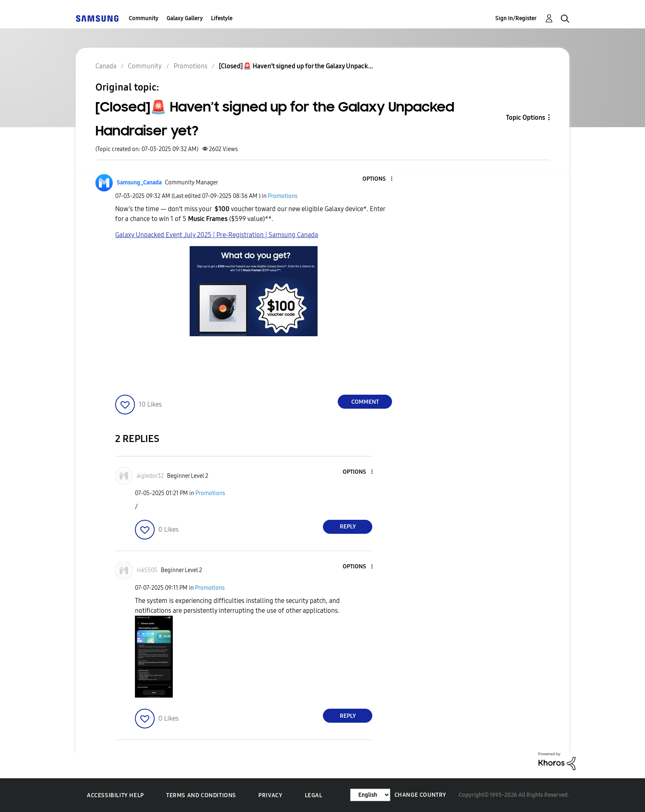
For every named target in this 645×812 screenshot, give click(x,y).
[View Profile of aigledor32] (150, 476)
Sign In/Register (516, 18)
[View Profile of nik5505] (147, 570)
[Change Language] (370, 795)
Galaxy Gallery (185, 18)
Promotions (283, 196)
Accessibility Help (115, 795)
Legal (314, 795)
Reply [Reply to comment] (348, 527)
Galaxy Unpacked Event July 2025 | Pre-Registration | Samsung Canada (217, 235)
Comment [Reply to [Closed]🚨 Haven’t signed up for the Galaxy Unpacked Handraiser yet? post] (365, 402)
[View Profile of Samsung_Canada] (139, 183)
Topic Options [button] (526, 117)
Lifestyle (222, 18)
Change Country (420, 795)
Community (144, 18)
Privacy (270, 795)
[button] (378, 179)
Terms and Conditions (201, 795)
